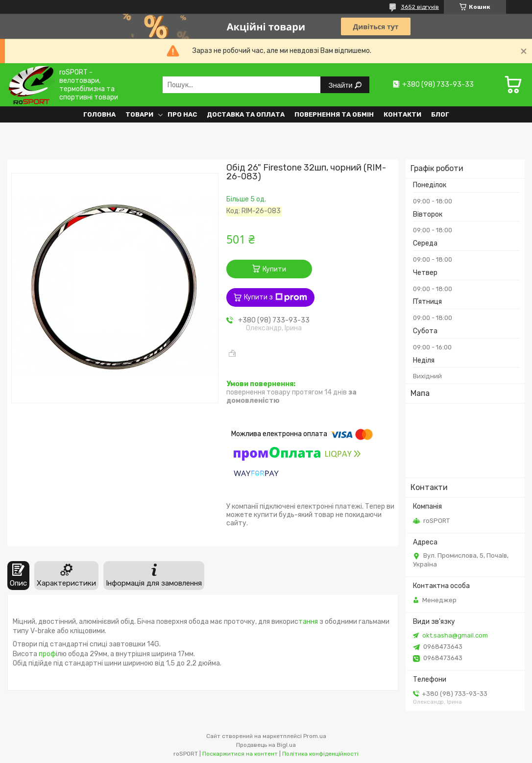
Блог (440, 114)
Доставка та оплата (246, 114)
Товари (139, 114)
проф (47, 654)
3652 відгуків (420, 7)
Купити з (276, 297)
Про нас (182, 114)
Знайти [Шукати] (341, 85)
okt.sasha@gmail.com (455, 635)
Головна (99, 114)
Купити (274, 269)
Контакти (402, 114)
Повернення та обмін (334, 114)
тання (308, 622)
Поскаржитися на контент (240, 754)
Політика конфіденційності (320, 754)
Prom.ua (315, 736)
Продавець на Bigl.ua (266, 745)
